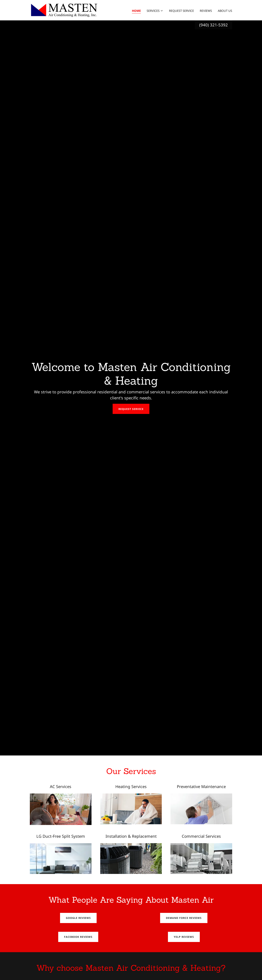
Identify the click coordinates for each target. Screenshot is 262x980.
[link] (64, 10)
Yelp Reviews (184, 937)
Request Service (131, 409)
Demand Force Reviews (184, 918)
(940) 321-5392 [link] (214, 25)
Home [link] (136, 11)
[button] (155, 11)
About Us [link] (225, 11)
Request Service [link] (181, 11)
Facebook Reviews (78, 937)
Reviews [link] (206, 11)
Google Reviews (78, 918)
